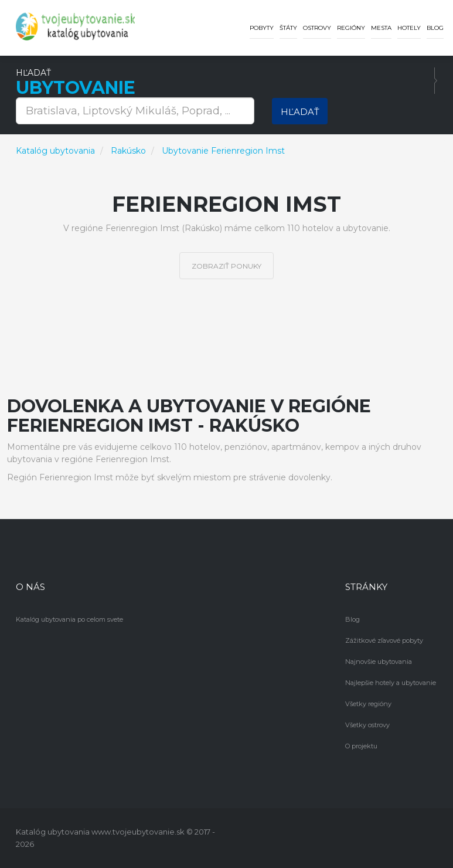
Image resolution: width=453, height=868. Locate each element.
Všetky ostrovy (367, 725)
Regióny (351, 28)
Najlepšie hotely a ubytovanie (391, 683)
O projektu (361, 746)
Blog (435, 28)
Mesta (381, 28)
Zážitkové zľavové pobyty (384, 640)
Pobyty (262, 28)
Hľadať (300, 112)
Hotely (409, 28)
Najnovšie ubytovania (379, 662)
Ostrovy (317, 28)
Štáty (288, 28)
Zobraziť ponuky (226, 266)
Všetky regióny (368, 704)
